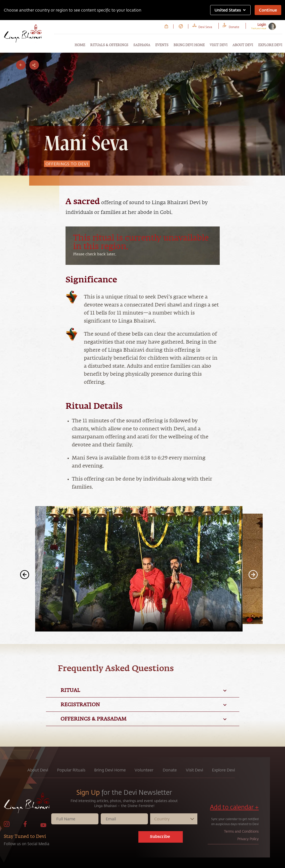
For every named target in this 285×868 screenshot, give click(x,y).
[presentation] (100, 838)
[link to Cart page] (166, 26)
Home (80, 45)
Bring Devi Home (189, 45)
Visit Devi (219, 45)
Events (162, 45)
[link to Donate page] (234, 26)
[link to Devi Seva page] (205, 26)
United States (230, 10)
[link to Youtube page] (43, 826)
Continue (268, 10)
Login (262, 24)
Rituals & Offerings (109, 45)
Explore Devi (270, 45)
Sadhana (142, 45)
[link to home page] (27, 804)
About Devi (243, 45)
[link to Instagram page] (7, 826)
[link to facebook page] (25, 826)
